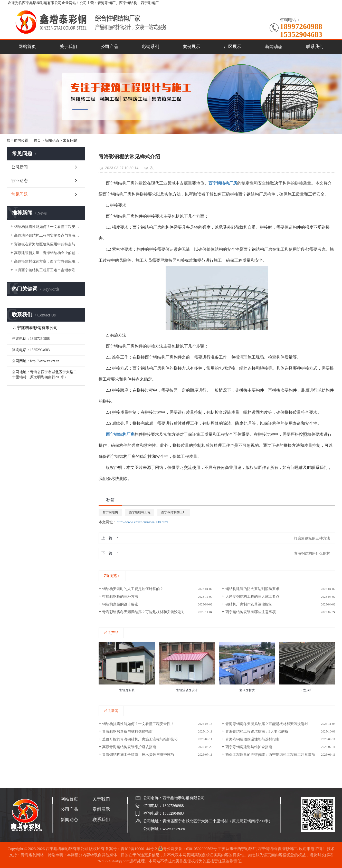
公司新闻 (20, 167)
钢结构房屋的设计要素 (120, 604)
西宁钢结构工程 (140, 512)
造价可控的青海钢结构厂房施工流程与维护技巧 (140, 739)
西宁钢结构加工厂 (174, 512)
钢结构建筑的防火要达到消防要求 (252, 589)
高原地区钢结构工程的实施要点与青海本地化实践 (48, 235)
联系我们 (315, 47)
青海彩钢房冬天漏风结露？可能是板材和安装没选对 (144, 612)
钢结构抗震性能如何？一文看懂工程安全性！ (48, 227)
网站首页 (27, 47)
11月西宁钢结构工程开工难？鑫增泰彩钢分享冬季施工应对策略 (48, 270)
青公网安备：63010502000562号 (187, 849)
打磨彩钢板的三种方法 (120, 597)
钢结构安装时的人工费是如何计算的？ (133, 589)
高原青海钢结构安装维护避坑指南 (129, 747)
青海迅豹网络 (32, 855)
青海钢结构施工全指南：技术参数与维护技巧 (138, 755)
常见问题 (70, 141)
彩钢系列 (150, 47)
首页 (37, 141)
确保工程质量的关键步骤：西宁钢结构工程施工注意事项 (270, 755)
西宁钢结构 (110, 512)
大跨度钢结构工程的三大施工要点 (252, 597)
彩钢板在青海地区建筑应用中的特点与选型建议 (48, 244)
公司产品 (109, 47)
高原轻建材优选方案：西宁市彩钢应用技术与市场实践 (48, 261)
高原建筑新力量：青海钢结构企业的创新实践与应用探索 (48, 253)
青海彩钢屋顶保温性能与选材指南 (252, 739)
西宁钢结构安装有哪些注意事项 (251, 612)
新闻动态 (274, 47)
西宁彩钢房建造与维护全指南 (249, 747)
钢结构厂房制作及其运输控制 (249, 604)
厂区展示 (233, 47)
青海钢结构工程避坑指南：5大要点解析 (257, 732)
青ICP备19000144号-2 (139, 849)
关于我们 (68, 47)
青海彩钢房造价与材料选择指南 (127, 732)
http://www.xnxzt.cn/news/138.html (142, 522)
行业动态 (20, 181)
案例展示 (192, 47)
